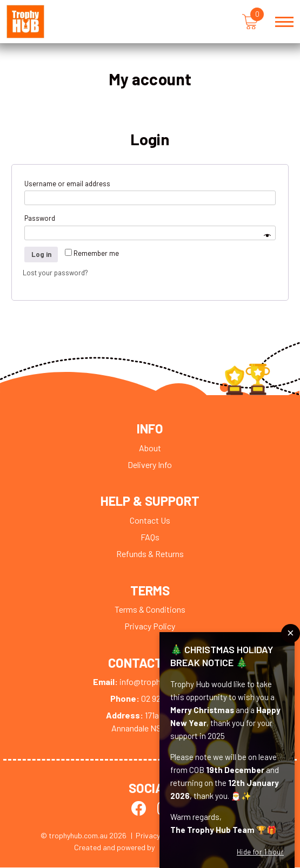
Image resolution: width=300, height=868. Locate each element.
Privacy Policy (150, 626)
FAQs (150, 537)
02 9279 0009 (150, 699)
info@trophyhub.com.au (150, 683)
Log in (41, 255)
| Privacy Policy (157, 836)
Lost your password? (55, 273)
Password (42, 219)
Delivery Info (150, 465)
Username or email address (69, 184)
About (150, 448)
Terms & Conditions (150, 610)
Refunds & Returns (150, 554)
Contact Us (150, 521)
